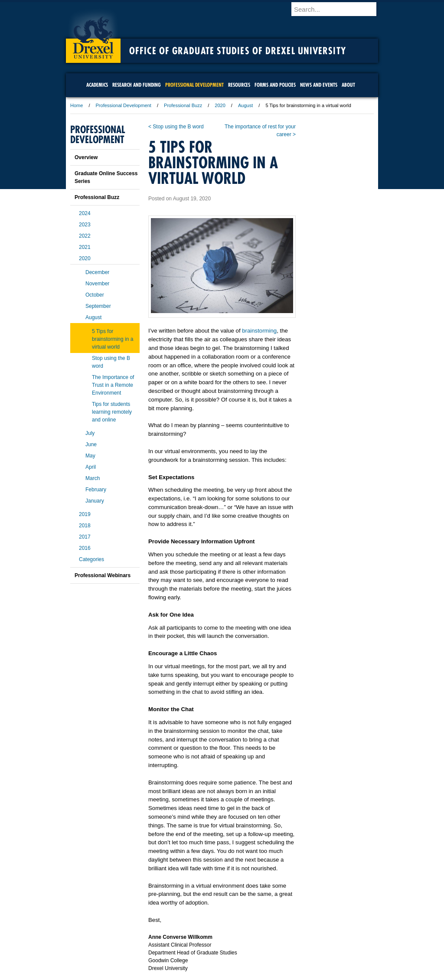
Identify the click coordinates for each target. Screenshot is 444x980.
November (97, 284)
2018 (85, 526)
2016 (85, 548)
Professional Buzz (183, 105)
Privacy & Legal (219, 934)
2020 (220, 105)
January (95, 501)
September (98, 306)
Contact (250, 934)
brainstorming (259, 331)
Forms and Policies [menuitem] (275, 85)
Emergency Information (215, 943)
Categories (91, 559)
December (97, 272)
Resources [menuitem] (239, 85)
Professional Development (124, 105)
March (93, 478)
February (96, 490)
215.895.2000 (297, 973)
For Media (163, 934)
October (95, 295)
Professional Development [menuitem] (194, 85)
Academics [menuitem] (97, 85)
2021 (85, 247)
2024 (85, 213)
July (90, 433)
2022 (85, 236)
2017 (85, 537)
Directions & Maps (284, 934)
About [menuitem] (348, 85)
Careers (188, 934)
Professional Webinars (103, 575)
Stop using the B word (111, 362)
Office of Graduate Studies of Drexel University (238, 51)
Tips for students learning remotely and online (112, 412)
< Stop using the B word (176, 127)
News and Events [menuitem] (319, 85)
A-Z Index (136, 934)
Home (77, 105)
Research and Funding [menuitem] (137, 85)
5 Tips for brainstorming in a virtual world (113, 339)
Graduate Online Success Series (106, 177)
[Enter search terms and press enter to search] (339, 9)
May (90, 456)
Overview (86, 157)
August (245, 105)
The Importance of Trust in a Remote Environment (113, 385)
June (91, 444)
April (91, 467)
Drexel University (93, 35)
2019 (85, 514)
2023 (85, 225)
